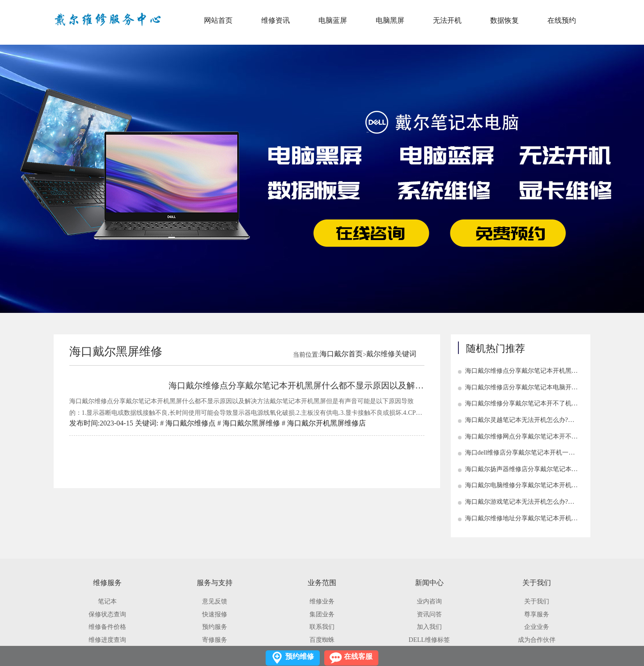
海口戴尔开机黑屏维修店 (326, 423)
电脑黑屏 (390, 20)
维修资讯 (275, 20)
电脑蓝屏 (333, 20)
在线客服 (358, 656)
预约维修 (300, 656)
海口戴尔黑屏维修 (251, 423)
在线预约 (562, 20)
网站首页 (218, 20)
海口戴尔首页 (341, 354)
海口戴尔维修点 (191, 423)
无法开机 (447, 20)
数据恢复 (504, 20)
